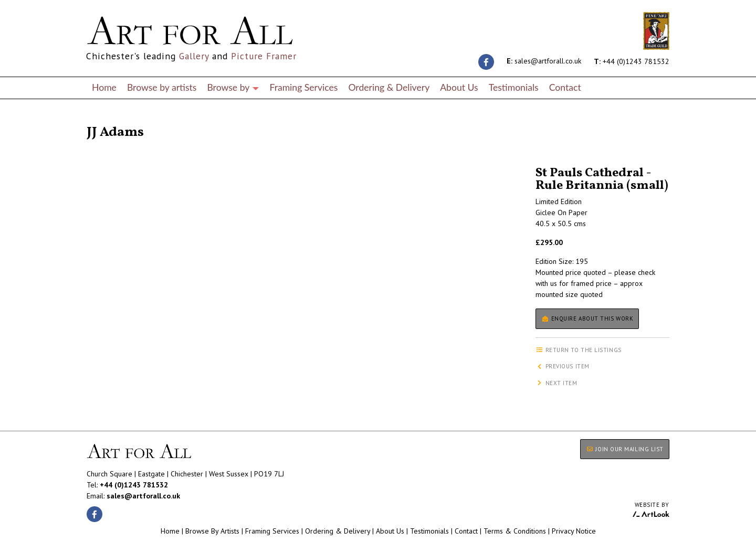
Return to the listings (125, 120)
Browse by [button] (233, 87)
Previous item (563, 366)
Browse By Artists (212, 531)
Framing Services (303, 87)
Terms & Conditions (515, 531)
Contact (565, 87)
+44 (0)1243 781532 (632, 61)
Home (104, 87)
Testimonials (514, 87)
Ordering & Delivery (389, 87)
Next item (556, 383)
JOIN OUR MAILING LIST (625, 449)
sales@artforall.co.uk (544, 61)
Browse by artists (162, 87)
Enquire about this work (587, 318)
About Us (459, 87)
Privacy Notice (574, 531)
